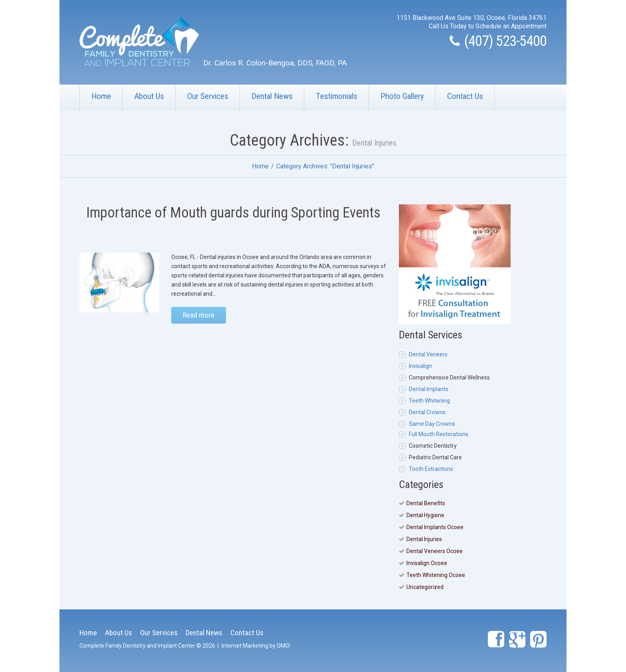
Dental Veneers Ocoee (435, 551)
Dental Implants (429, 389)
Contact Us (465, 96)
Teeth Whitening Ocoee (436, 575)
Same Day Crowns (432, 424)
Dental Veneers (428, 354)
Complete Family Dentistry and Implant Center (137, 646)
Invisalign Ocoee (427, 563)
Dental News (272, 96)
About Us (149, 96)
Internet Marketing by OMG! (256, 646)
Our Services (208, 96)
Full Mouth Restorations (439, 434)
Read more (199, 315)
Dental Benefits (426, 503)
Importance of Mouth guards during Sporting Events (233, 213)
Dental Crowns (427, 412)
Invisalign (420, 366)
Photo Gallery (402, 96)
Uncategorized (425, 587)
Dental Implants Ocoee (435, 527)
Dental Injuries (424, 539)
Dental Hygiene (425, 515)
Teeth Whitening (429, 401)
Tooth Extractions (431, 469)
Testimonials (337, 96)
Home (101, 96)
